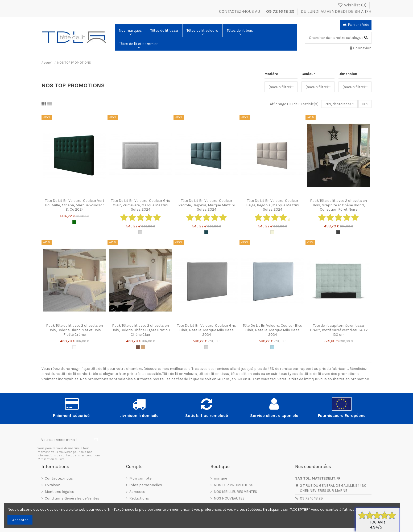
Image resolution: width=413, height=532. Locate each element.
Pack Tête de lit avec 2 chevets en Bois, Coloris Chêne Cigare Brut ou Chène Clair (141, 330)
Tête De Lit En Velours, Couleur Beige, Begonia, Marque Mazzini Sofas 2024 (273, 205)
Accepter (20, 520)
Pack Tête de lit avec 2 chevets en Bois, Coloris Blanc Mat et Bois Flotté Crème (75, 330)
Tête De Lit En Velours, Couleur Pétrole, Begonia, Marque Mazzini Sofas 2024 (206, 205)
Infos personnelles (146, 485)
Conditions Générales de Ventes (72, 498)
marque (220, 478)
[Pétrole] (206, 232)
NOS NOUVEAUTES (229, 498)
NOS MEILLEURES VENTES (235, 492)
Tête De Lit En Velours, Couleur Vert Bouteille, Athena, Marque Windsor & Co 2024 (75, 205)
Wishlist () (352, 5)
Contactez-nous (59, 478)
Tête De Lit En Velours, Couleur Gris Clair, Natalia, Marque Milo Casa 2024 (206, 330)
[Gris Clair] (140, 232)
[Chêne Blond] (143, 347)
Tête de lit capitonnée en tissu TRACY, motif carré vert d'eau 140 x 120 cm (338, 330)
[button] (130, 31)
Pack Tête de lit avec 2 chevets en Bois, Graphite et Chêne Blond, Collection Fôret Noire (338, 205)
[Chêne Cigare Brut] (138, 347)
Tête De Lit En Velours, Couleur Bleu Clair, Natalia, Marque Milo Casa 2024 (272, 330)
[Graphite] (338, 232)
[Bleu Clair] (272, 347)
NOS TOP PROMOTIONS (234, 485)
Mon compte (140, 478)
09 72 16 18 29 (281, 11)
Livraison (53, 485)
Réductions (139, 498)
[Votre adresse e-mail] (64, 440)
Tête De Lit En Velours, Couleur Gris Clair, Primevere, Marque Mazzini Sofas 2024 (141, 205)
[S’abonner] (96, 440)
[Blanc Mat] (74, 347)
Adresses (137, 492)
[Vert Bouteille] (74, 222)
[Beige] (272, 232)
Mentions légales (59, 492)
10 (365, 104)
